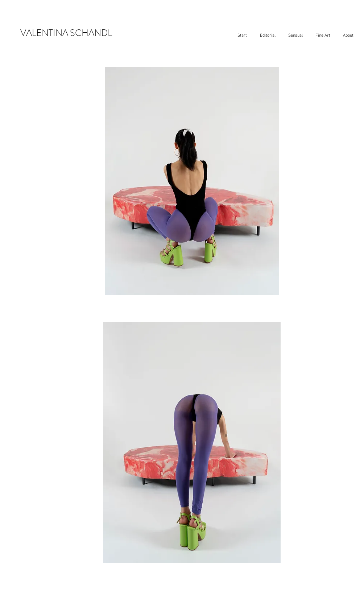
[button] (268, 36)
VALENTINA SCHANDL (66, 33)
